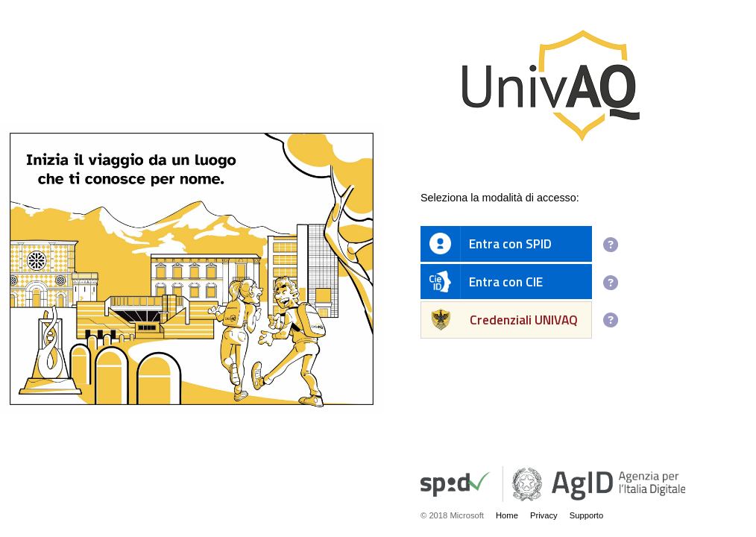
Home (507, 515)
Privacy (544, 515)
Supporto (587, 515)
